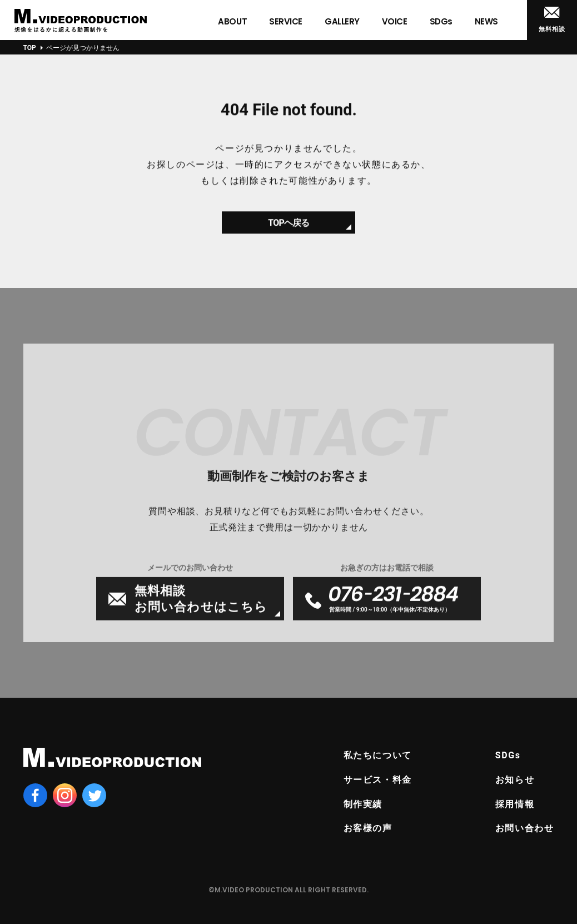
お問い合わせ (525, 828)
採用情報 (515, 804)
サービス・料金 (378, 780)
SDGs (508, 755)
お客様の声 (368, 828)
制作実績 (363, 804)
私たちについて (378, 755)
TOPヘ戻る (288, 227)
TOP (30, 48)
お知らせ (515, 780)
